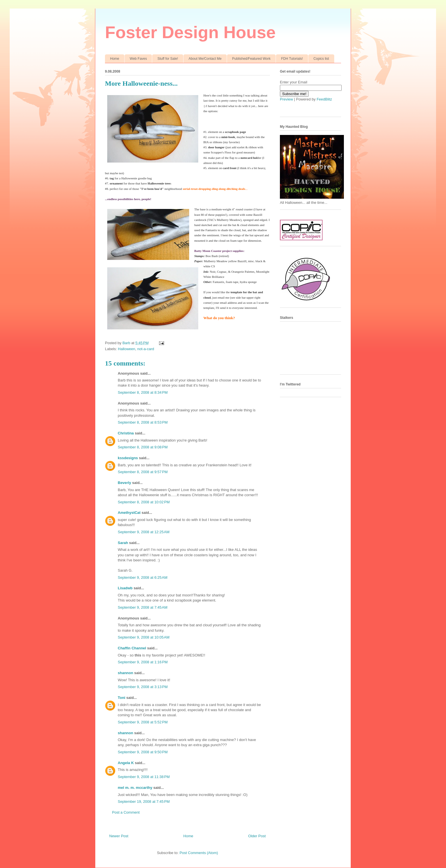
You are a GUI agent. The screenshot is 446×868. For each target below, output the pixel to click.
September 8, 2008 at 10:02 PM (144, 502)
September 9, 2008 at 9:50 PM (143, 752)
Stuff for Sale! (168, 59)
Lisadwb (125, 588)
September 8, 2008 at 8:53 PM (143, 422)
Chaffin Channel (132, 648)
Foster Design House (190, 32)
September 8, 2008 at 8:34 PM (143, 392)
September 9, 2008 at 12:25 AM (144, 532)
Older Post (257, 836)
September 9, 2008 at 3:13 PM (143, 687)
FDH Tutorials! (292, 59)
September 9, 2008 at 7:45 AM (143, 607)
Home (115, 59)
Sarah (123, 543)
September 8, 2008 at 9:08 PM (143, 447)
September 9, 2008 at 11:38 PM (144, 777)
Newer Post (119, 836)
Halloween (127, 349)
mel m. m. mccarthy (135, 788)
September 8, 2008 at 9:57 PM (143, 472)
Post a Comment (126, 812)
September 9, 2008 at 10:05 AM (144, 637)
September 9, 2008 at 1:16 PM (143, 662)
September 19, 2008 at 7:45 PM (144, 802)
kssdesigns (128, 458)
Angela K (126, 763)
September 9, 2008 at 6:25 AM (143, 577)
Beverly (124, 483)
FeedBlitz (324, 99)
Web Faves (138, 59)
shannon (125, 673)
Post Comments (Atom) (199, 853)
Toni (121, 698)
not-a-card (145, 349)
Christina (126, 433)
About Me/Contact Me (205, 59)
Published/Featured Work (251, 59)
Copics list (321, 59)
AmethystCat (129, 513)
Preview (286, 99)
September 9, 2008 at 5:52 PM (143, 722)
